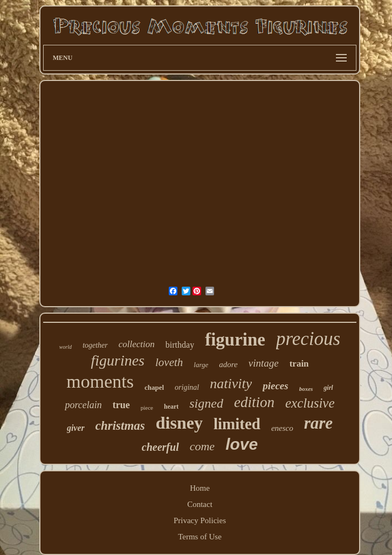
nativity (231, 384)
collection (137, 344)
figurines (118, 360)
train (299, 364)
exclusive (310, 403)
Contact (200, 504)
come (202, 446)
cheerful (160, 447)
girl (328, 388)
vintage (264, 363)
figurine (235, 340)
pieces (275, 386)
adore (228, 364)
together (95, 345)
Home (200, 488)
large (201, 365)
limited (237, 424)
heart (171, 407)
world (66, 347)
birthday (180, 345)
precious (308, 339)
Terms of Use (200, 537)
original (187, 387)
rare (318, 423)
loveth (169, 362)
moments (100, 381)
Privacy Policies (200, 520)
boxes (306, 389)
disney (179, 423)
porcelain (83, 405)
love (242, 444)
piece (147, 408)
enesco (282, 428)
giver (76, 428)
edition (254, 402)
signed (206, 403)
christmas (120, 426)
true (121, 405)
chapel (154, 387)
